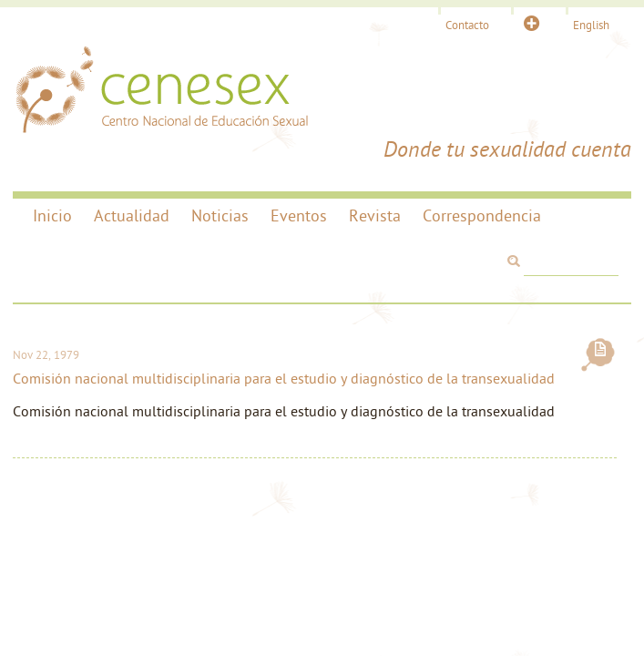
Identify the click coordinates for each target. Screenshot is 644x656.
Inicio (52, 217)
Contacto (467, 26)
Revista (375, 217)
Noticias (220, 217)
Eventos (299, 217)
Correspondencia (482, 217)
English (591, 26)
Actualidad (132, 217)
